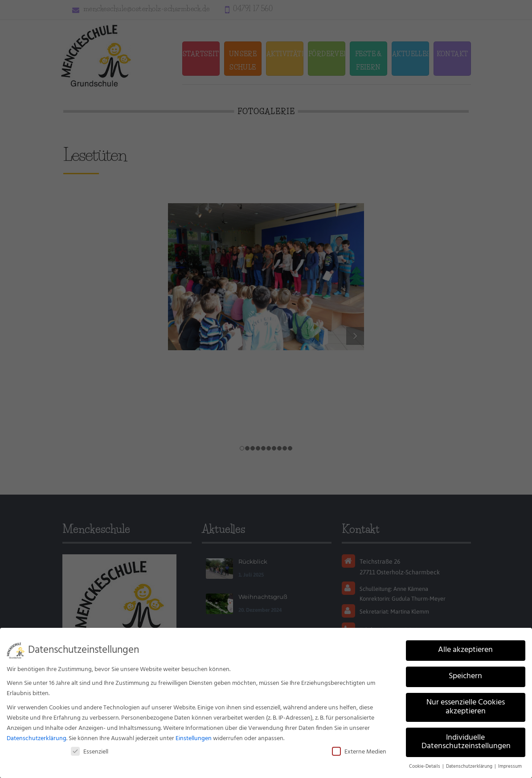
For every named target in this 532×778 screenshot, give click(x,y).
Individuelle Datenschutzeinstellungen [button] (466, 742)
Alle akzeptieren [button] (465, 650)
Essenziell (90, 752)
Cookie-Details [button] (425, 767)
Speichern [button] (465, 676)
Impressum (510, 767)
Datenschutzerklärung (37, 739)
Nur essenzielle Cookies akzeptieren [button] (466, 707)
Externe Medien (359, 752)
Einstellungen (194, 739)
